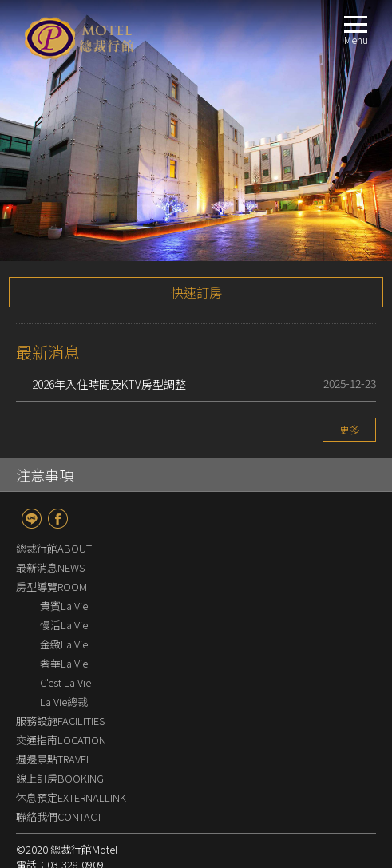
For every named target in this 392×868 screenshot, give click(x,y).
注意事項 (45, 413)
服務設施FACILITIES (60, 659)
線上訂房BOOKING (60, 717)
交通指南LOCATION (61, 678)
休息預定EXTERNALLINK (71, 736)
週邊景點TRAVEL (54, 698)
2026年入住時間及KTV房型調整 (109, 323)
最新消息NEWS (50, 506)
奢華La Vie (64, 602)
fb (58, 457)
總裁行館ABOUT (54, 487)
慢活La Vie (64, 563)
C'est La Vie (65, 621)
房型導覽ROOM (51, 525)
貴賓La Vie (64, 544)
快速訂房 (196, 231)
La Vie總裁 (64, 640)
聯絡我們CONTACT (59, 755)
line (32, 457)
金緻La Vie (69, 583)
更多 (350, 368)
